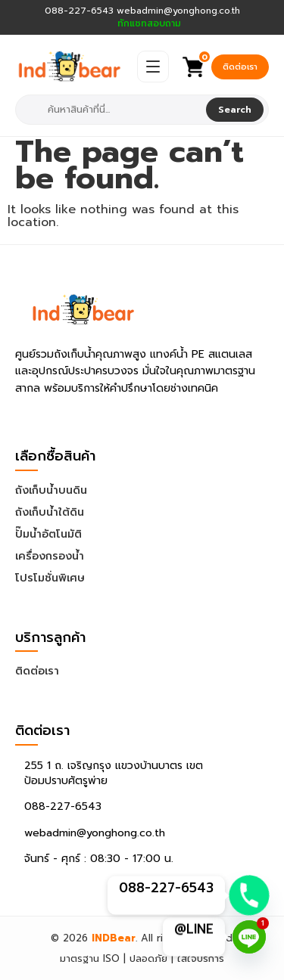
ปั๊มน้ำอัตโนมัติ (48, 534)
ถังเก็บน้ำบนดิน (51, 490)
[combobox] (112, 110)
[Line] (249, 937)
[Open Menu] (153, 67)
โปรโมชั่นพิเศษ (50, 578)
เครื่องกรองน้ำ (50, 556)
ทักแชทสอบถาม (149, 24)
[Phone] (249, 895)
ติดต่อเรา (240, 67)
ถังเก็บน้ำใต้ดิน (50, 512)
